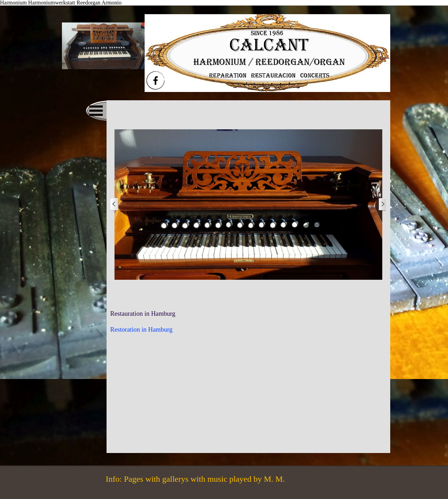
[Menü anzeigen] (96, 111)
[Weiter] (382, 205)
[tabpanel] (248, 322)
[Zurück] (115, 205)
